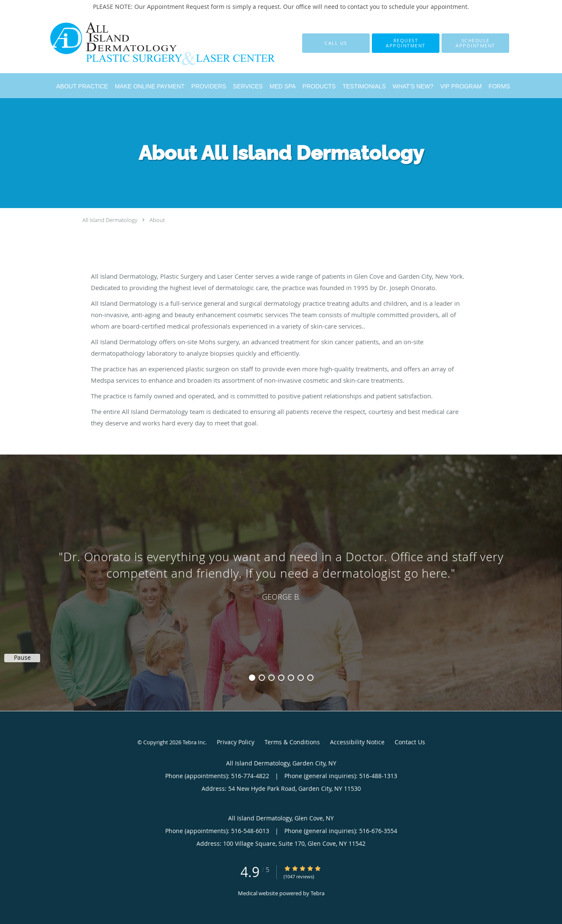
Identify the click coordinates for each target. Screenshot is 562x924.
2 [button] (262, 678)
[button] (406, 43)
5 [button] (291, 678)
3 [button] (271, 678)
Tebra (318, 893)
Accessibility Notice (357, 742)
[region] (281, 574)
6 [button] (301, 678)
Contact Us (410, 742)
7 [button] (310, 678)
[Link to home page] (149, 43)
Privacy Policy (236, 742)
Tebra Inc (194, 742)
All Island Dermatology (110, 220)
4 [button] (281, 678)
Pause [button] (22, 658)
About (157, 220)
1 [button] (252, 678)
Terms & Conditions (292, 742)
